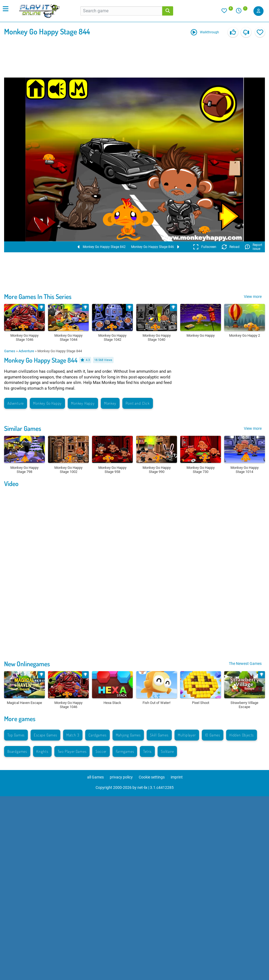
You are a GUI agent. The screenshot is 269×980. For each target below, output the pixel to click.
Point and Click (138, 403)
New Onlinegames (27, 664)
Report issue (254, 247)
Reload (231, 247)
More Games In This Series (38, 296)
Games (10, 351)
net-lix (142, 787)
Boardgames (17, 751)
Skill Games (159, 735)
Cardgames (97, 735)
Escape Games (45, 735)
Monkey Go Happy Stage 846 (155, 247)
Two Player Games (72, 751)
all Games (95, 777)
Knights (42, 751)
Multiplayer (187, 735)
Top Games (16, 735)
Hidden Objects (242, 735)
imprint (177, 777)
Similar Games (23, 428)
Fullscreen (205, 247)
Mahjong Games (128, 735)
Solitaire (167, 751)
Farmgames (125, 751)
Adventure (26, 351)
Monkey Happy (83, 403)
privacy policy (121, 777)
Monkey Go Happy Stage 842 (102, 247)
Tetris (147, 751)
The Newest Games (245, 664)
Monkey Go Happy (47, 403)
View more (253, 297)
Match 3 (73, 735)
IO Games (213, 735)
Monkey (110, 403)
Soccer (101, 751)
